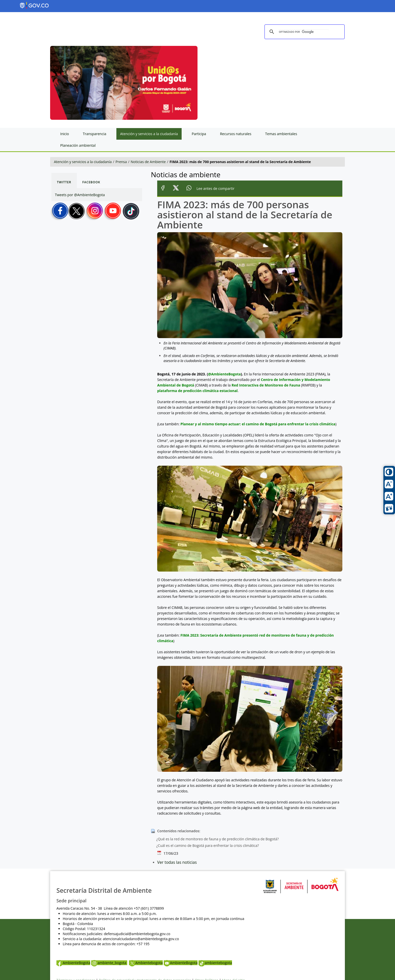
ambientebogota (215, 963)
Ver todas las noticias (177, 862)
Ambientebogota (146, 963)
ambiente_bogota (109, 963)
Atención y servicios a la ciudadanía (83, 162)
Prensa (121, 162)
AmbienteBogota (73, 963)
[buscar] (304, 32)
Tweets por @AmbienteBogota (80, 195)
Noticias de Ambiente (148, 162)
